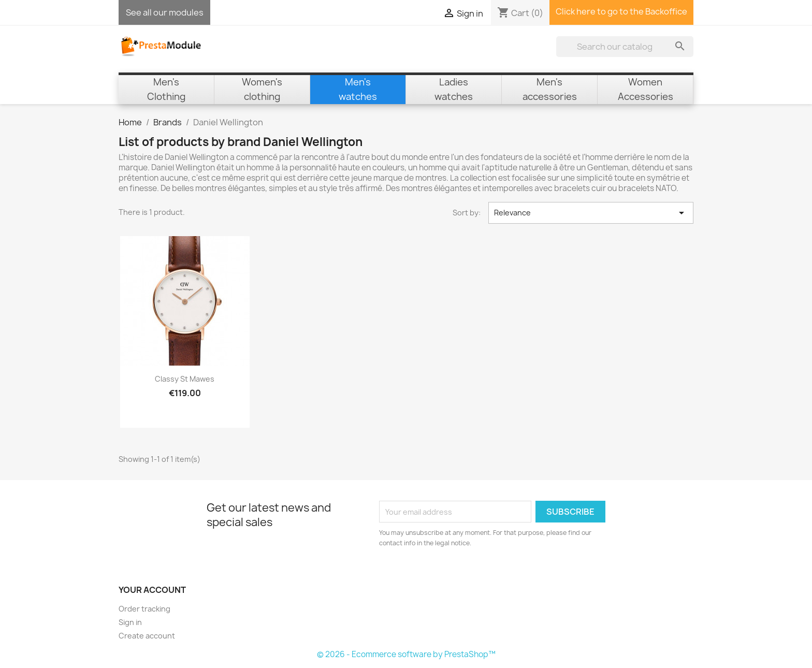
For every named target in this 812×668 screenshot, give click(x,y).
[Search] (625, 47)
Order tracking (144, 609)
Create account (147, 636)
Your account (152, 590)
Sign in (130, 622)
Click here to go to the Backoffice (621, 11)
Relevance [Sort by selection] (591, 213)
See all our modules (165, 12)
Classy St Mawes (185, 379)
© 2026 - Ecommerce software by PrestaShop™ (406, 654)
